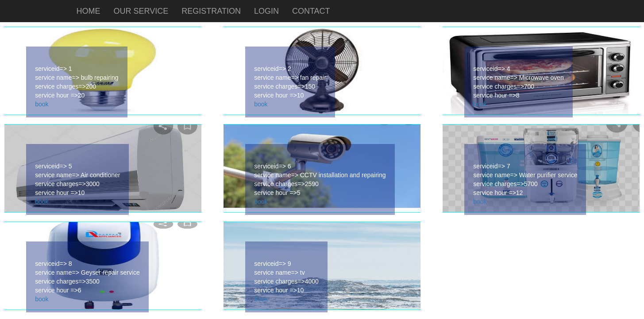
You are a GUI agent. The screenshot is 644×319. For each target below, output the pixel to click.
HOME (89, 11)
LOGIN (266, 11)
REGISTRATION (211, 11)
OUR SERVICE (141, 11)
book (42, 104)
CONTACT (311, 11)
